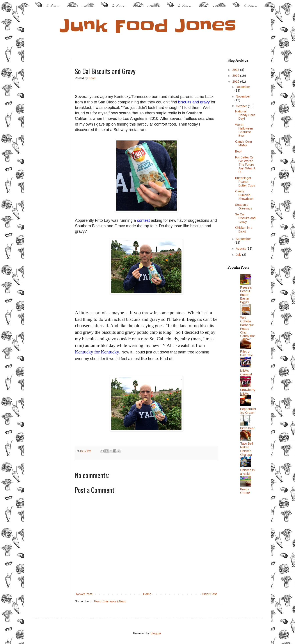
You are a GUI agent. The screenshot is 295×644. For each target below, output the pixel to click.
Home (147, 594)
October (242, 106)
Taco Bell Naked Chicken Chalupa (247, 449)
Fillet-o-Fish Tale (247, 353)
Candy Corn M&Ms (243, 143)
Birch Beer (247, 428)
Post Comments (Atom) (110, 601)
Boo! (238, 151)
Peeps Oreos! (245, 491)
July (239, 255)
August (241, 248)
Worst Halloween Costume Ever (244, 130)
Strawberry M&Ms (248, 392)
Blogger (156, 633)
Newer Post (84, 594)
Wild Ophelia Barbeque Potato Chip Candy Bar (248, 327)
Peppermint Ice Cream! (248, 411)
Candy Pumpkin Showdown (244, 195)
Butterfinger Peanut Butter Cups (245, 182)
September (243, 239)
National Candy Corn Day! (245, 115)
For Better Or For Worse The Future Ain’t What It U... (245, 165)
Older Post (209, 594)
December (243, 87)
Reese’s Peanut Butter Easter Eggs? (246, 295)
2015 (236, 82)
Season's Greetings (244, 207)
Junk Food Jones (148, 26)
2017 (236, 70)
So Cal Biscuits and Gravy (245, 218)
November (243, 96)
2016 (236, 76)
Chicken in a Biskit (244, 230)
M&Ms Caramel (246, 372)
